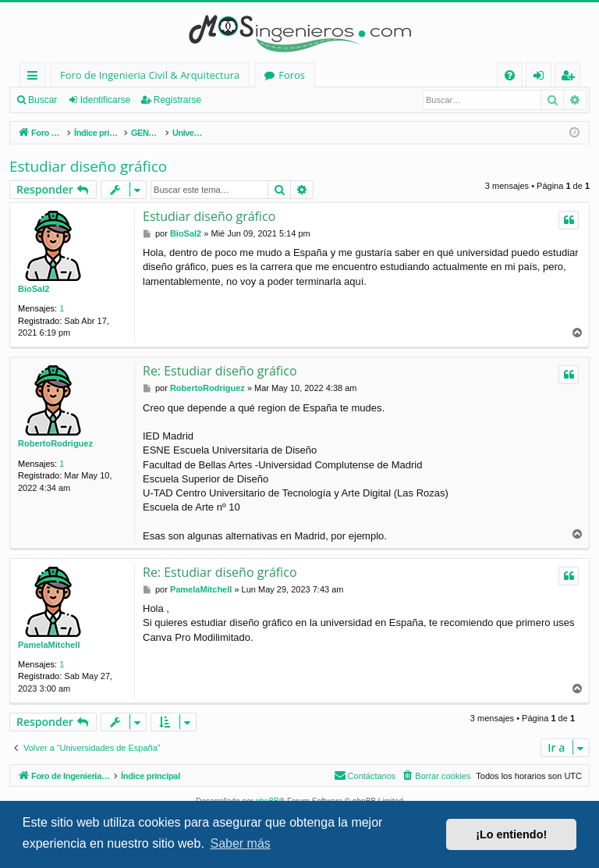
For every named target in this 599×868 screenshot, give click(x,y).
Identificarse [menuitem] (542, 78)
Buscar (43, 100)
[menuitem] (510, 75)
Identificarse (106, 100)
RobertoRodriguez (55, 443)
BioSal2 (34, 289)
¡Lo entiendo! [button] (511, 834)
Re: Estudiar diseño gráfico (220, 371)
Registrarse (177, 100)
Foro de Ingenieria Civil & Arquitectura (150, 75)
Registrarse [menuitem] (571, 78)
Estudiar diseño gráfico (88, 166)
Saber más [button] (240, 843)
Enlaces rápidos (35, 78)
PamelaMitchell (49, 645)
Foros (292, 75)
